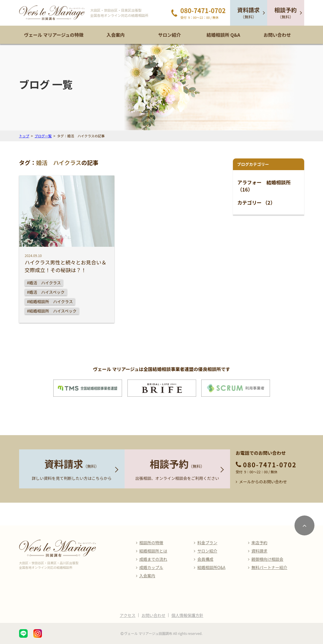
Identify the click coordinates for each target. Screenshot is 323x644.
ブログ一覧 (43, 136)
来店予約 (259, 543)
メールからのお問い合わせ (263, 482)
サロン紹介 (169, 35)
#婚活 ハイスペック (46, 292)
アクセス (128, 615)
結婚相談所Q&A (211, 567)
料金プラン (207, 543)
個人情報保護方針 (187, 615)
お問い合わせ (277, 35)
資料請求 (259, 551)
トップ (24, 136)
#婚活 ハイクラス (44, 283)
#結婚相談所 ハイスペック (52, 311)
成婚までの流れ (153, 559)
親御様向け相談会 (267, 559)
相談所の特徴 (151, 543)
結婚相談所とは (153, 551)
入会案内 (115, 35)
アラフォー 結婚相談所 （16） (264, 186)
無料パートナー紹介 (269, 567)
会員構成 (205, 559)
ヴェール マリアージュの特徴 (54, 35)
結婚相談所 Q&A (223, 35)
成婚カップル (151, 567)
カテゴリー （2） (256, 202)
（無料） (248, 13)
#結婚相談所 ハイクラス (50, 301)
